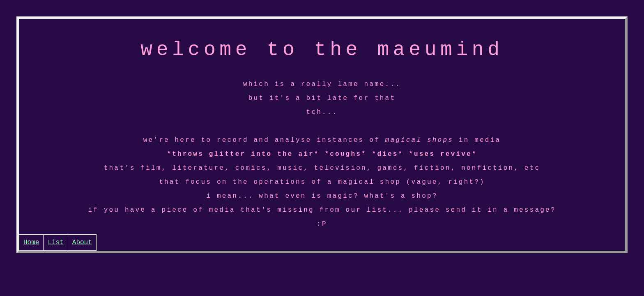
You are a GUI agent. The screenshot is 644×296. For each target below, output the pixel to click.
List (55, 266)
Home (31, 266)
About (82, 266)
